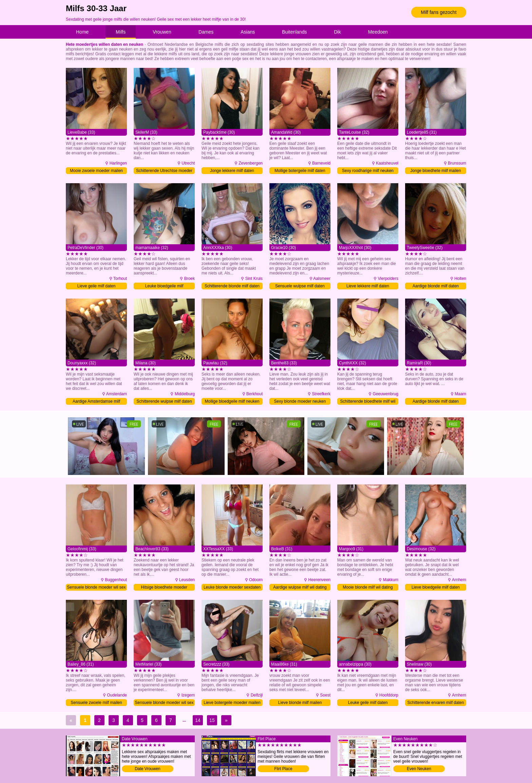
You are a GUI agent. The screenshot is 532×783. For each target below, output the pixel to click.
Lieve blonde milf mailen (300, 703)
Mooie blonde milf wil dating (368, 587)
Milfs (121, 32)
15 (212, 720)
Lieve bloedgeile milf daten (436, 587)
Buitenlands (294, 32)
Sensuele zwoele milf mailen (96, 703)
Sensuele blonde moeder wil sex (97, 587)
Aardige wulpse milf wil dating (300, 587)
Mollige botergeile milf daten (300, 171)
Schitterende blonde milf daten (232, 286)
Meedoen (378, 32)
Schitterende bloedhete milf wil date (368, 402)
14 (198, 720)
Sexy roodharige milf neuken (368, 171)
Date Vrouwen (148, 769)
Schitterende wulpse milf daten (164, 401)
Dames (206, 32)
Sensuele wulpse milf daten (300, 286)
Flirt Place (283, 769)
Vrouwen (162, 32)
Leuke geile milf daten (368, 703)
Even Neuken (419, 769)
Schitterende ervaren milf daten (436, 703)
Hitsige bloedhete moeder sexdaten (164, 588)
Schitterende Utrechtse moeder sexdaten (164, 171)
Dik (337, 32)
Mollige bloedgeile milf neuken (232, 401)
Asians (248, 32)
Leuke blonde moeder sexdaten (232, 587)
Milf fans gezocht (439, 12)
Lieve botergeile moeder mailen (232, 703)
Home (82, 32)
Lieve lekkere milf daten (368, 286)
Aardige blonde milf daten (436, 286)
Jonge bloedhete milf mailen (435, 171)
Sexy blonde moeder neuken (300, 401)
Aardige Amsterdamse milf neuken (96, 402)
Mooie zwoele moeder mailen (96, 171)
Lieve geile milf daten (97, 286)
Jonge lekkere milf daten (232, 171)
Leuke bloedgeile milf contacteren (164, 287)
